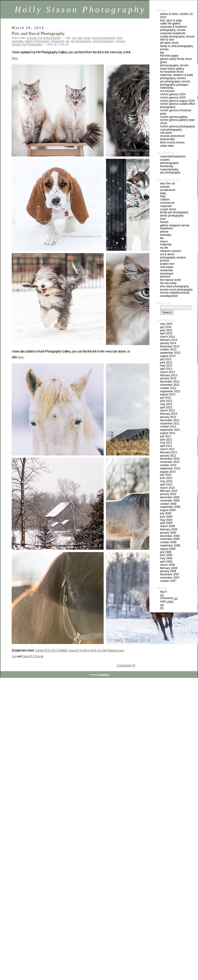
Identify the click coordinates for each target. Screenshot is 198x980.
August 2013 (168, 356)
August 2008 (168, 549)
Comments (169, 598)
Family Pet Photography (174, 212)
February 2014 (169, 340)
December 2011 (170, 420)
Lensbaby (166, 235)
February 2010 (169, 491)
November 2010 (170, 462)
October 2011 (168, 427)
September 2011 (170, 430)
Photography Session (173, 258)
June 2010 (166, 478)
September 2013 (170, 353)
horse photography (104, 38)
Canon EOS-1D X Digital (51, 650)
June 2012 (166, 401)
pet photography (81, 41)
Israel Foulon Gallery (172, 69)
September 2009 (170, 507)
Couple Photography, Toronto (177, 37)
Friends (164, 222)
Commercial (167, 203)
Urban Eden (167, 146)
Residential (166, 270)
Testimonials (167, 139)
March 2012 (167, 410)
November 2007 (170, 578)
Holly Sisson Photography (80, 9)
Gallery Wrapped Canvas (175, 225)
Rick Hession (167, 91)
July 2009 (166, 513)
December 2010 (170, 459)
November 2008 (170, 539)
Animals (32, 38)
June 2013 (166, 363)
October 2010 (168, 465)
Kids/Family (167, 166)
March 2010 (167, 488)
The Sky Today (168, 283)
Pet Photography (170, 173)
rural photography (103, 41)
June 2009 (166, 517)
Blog (163, 196)
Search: (165, 303)
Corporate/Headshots (173, 156)
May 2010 (166, 481)
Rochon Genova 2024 (173, 94)
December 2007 (170, 574)
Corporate (166, 206)
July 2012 (166, 398)
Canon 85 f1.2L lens (32, 656)
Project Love (167, 264)
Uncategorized (169, 296)
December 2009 (170, 497)
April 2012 (166, 407)
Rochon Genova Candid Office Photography (178, 105)
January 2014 (168, 343)
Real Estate (167, 267)
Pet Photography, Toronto (175, 81)
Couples (165, 160)
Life (162, 238)
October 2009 (168, 504)
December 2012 (170, 382)
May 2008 (166, 558)
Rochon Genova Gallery (174, 117)
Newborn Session (171, 251)
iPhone (164, 232)
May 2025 (166, 324)
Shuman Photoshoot (172, 136)
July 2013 (166, 359)
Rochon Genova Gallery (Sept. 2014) (178, 122)
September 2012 (170, 391)
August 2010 (168, 472)
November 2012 (170, 385)
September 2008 (170, 546)
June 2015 (166, 330)
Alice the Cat (167, 183)
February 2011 (169, 452)
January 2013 (168, 378)
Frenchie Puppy (169, 56)
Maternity (166, 244)
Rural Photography (171, 130)
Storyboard (167, 274)
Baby (163, 193)
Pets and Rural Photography (38, 33)
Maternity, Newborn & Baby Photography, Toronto (177, 77)
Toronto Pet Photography (27, 44)
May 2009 (166, 520)
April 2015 (166, 333)
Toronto (120, 41)
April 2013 (166, 369)
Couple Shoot (168, 209)
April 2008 (166, 562)
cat (74, 38)
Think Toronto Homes (172, 142)
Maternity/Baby (169, 170)
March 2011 (167, 449)
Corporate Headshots (173, 33)
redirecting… (168, 88)
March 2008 (167, 565)
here (15, 58)
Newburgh (58, 41)
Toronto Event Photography (176, 290)
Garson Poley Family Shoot (176, 59)
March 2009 (167, 526)
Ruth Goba (166, 133)
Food (163, 219)
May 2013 (166, 366)
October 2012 (168, 388)
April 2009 (166, 523)
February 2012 (169, 414)
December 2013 (170, 346)
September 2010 (170, 468)
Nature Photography (37, 41)
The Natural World (49, 38)
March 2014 (167, 337)
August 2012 (168, 394)
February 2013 (169, 375)
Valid (167, 601)
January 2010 (168, 494)
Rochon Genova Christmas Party (176, 112)
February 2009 (169, 529)
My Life (164, 248)
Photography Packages (174, 85)
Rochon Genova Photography (177, 126)
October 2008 (168, 542)
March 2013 (167, 372)
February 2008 (169, 568)
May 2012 (166, 404)
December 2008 (170, 536)
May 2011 (166, 443)
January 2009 (168, 533)
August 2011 (168, 433)
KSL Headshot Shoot (172, 72)
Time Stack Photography (174, 286)
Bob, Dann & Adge (171, 20)
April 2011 (166, 446)
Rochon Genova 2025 (173, 98)
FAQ (162, 53)
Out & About (167, 254)
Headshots (166, 228)
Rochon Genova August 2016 (177, 101)
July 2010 (166, 475)
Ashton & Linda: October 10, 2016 (177, 16)
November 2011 (170, 424)
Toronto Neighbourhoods (175, 293)
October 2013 (168, 349)
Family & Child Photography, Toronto (177, 48)
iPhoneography (169, 163)
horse (87, 38)
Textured (165, 277)
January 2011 (168, 456)
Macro (164, 241)
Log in (163, 592)
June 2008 (166, 555)
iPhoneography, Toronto (174, 65)
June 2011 (166, 440)
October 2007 (168, 581)
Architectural (168, 190)
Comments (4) (126, 665)
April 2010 (166, 485)
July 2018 (166, 327)
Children (165, 200)
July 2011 (166, 436)
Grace (164, 62)
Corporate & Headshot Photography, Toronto (173, 28)
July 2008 (166, 552)
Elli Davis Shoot (169, 43)
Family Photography (172, 216)
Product (165, 261)
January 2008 (168, 571)
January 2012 (168, 417)
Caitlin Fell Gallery (170, 24)
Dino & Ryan (167, 40)
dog (80, 38)
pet (67, 41)
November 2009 (170, 501)
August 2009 (168, 510)
